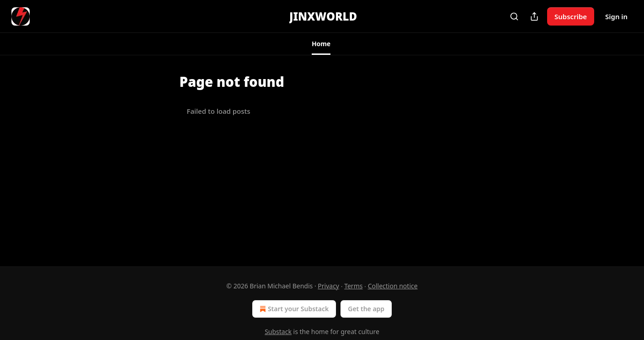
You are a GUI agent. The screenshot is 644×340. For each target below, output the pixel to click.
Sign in (616, 16)
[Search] (514, 16)
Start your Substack (293, 309)
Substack (278, 332)
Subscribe (571, 16)
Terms (353, 286)
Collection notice (393, 286)
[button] (321, 44)
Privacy (328, 286)
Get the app (366, 309)
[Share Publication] (534, 16)
